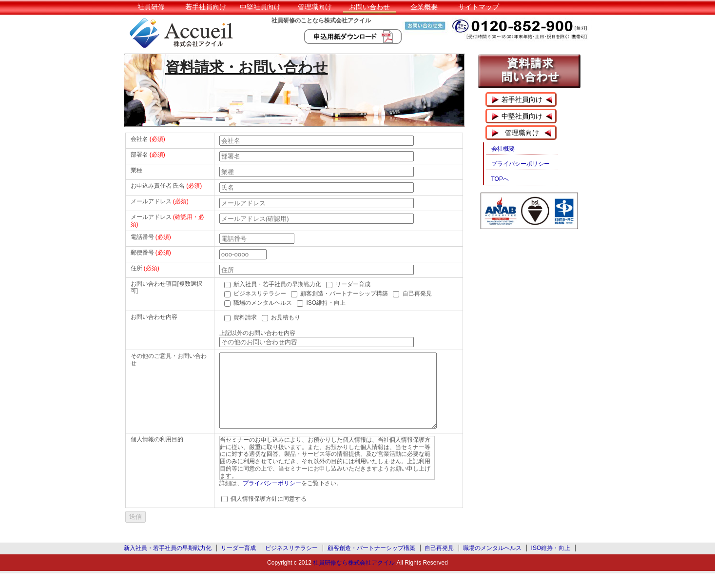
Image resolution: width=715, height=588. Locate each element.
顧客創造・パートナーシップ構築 (371, 563)
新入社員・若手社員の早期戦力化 (168, 563)
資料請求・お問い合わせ (247, 67)
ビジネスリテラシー (291, 563)
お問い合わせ (369, 7)
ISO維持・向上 (551, 563)
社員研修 (151, 7)
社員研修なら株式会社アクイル (354, 577)
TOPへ (500, 179)
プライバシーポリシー (272, 498)
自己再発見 (439, 563)
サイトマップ (479, 7)
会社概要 (503, 149)
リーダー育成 (238, 563)
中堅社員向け (260, 7)
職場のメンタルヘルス (492, 563)
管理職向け (315, 7)
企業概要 (424, 7)
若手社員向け (206, 7)
